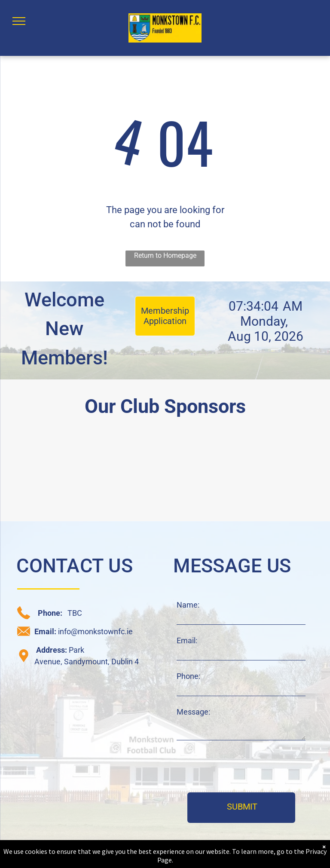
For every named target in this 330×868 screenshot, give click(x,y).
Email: (187, 640)
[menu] (19, 21)
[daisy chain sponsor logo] (43, 473)
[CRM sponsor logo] (125, 473)
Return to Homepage (165, 255)
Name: (188, 605)
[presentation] (242, 767)
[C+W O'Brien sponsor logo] (206, 473)
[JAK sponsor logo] (287, 473)
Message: (193, 712)
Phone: (188, 676)
